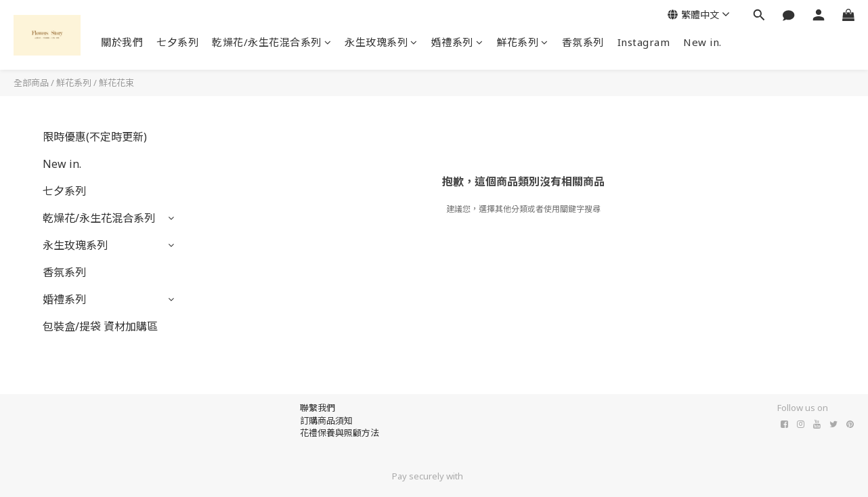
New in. (702, 42)
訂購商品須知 (326, 420)
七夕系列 (177, 42)
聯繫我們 (318, 408)
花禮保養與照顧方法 (340, 433)
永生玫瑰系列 (381, 42)
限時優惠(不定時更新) (95, 137)
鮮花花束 (116, 83)
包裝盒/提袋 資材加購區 (100, 326)
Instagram (644, 42)
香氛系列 (583, 42)
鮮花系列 (522, 42)
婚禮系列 (457, 42)
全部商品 (31, 83)
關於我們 (122, 42)
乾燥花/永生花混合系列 (272, 42)
